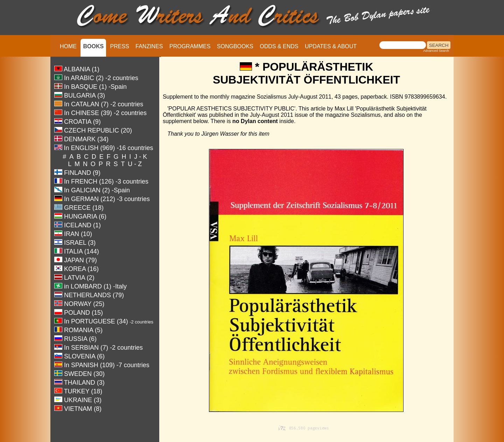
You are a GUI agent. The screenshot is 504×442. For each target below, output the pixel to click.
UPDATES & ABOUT (331, 46)
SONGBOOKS (235, 46)
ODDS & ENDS (279, 46)
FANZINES (149, 46)
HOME (68, 46)
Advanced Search (436, 51)
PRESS (120, 46)
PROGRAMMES (190, 46)
